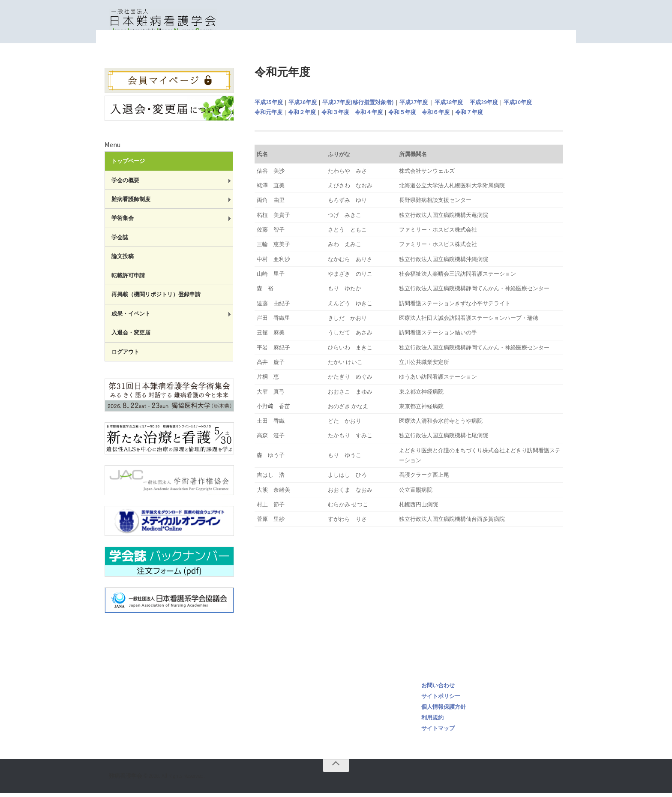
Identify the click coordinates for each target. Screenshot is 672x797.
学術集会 (123, 222)
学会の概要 (125, 185)
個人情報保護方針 (444, 711)
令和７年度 (469, 116)
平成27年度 (414, 107)
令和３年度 (335, 116)
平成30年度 (518, 107)
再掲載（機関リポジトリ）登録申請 (156, 299)
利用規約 (432, 722)
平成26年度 (303, 107)
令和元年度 (268, 116)
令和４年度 (369, 116)
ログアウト (125, 356)
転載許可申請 (128, 280)
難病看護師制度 (131, 203)
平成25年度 (269, 107)
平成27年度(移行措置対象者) (358, 107)
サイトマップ (438, 732)
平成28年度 (449, 107)
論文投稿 (123, 260)
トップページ (377, 52)
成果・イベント (131, 318)
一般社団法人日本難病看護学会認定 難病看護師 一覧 (470, 52)
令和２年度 (302, 116)
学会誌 (120, 242)
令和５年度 (402, 116)
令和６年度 (436, 116)
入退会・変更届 (131, 337)
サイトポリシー (441, 700)
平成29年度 (484, 107)
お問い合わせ (438, 690)
